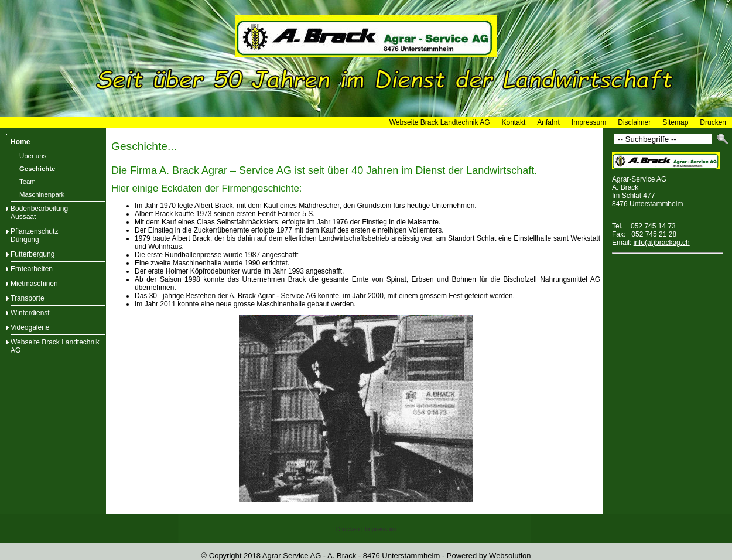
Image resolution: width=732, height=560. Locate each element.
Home (20, 142)
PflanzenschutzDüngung (34, 235)
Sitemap (675, 122)
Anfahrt (548, 122)
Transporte (28, 298)
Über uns (33, 156)
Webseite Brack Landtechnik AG (440, 122)
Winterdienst (30, 313)
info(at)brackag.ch (662, 243)
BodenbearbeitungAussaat (39, 213)
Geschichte (37, 169)
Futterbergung (33, 254)
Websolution (510, 556)
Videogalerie (30, 327)
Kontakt (514, 122)
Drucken (713, 122)
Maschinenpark (42, 194)
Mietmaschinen (34, 284)
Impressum (589, 122)
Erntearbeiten (32, 269)
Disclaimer (634, 122)
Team (28, 182)
